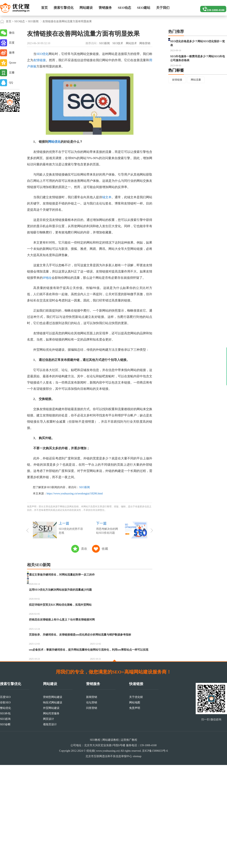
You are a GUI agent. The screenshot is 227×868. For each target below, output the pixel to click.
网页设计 (49, 822)
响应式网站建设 (53, 806)
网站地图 (135, 806)
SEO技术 (118, 43)
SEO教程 (95, 843)
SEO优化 (42, 54)
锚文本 (107, 197)
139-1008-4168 (212, 8)
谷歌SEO (5, 806)
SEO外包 (5, 816)
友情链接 (40, 60)
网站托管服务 (51, 816)
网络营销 (145, 43)
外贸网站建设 (51, 811)
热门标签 (176, 89)
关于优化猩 (136, 800)
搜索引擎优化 (64, 8)
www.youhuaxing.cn (107, 854)
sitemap (137, 859)
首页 (44, 8)
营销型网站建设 (53, 800)
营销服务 (105, 8)
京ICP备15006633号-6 (155, 854)
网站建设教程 (111, 843)
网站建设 (86, 8)
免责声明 (135, 811)
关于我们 (163, 8)
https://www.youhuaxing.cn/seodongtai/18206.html (75, 494)
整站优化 (5, 811)
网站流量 (198, 99)
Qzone (13, 63)
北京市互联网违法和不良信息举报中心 (109, 859)
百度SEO (5, 800)
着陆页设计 (50, 827)
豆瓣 (12, 73)
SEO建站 (144, 8)
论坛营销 (92, 806)
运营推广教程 (129, 843)
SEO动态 (124, 8)
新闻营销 (92, 800)
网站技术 (131, 43)
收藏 (105, 549)
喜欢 (84, 549)
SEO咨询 (5, 822)
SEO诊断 (5, 827)
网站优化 (54, 142)
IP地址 (47, 278)
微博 (12, 53)
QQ (11, 83)
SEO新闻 (33, 21)
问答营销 (92, 811)
